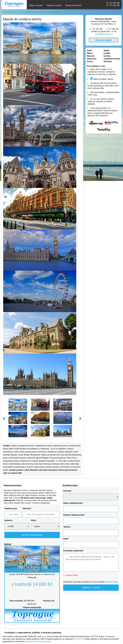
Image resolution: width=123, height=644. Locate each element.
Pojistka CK (79, 639)
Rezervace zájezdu (104, 40)
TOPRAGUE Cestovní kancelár (15, 12)
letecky (56, 12)
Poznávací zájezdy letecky (40, 12)
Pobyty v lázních (36, 5)
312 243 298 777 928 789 (113, 4)
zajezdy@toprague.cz (104, 34)
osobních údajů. (112, 582)
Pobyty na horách (54, 5)
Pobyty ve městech (73, 5)
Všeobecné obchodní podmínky (38, 641)
